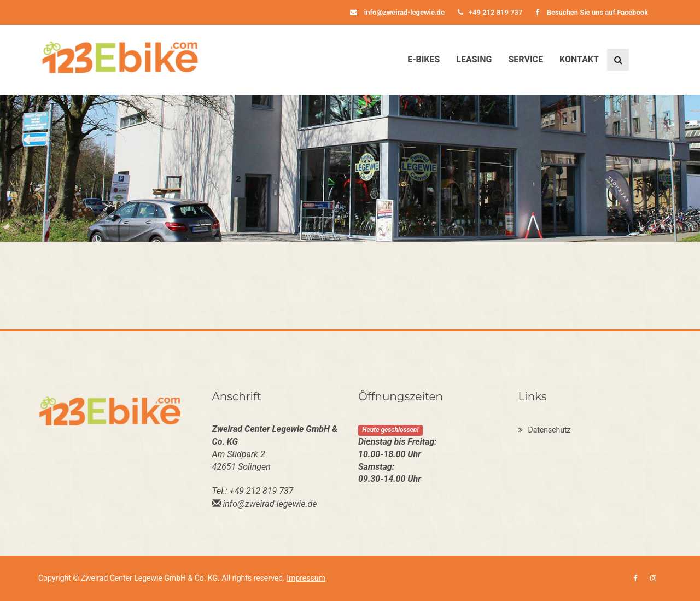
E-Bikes (424, 59)
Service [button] (526, 59)
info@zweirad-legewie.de (397, 12)
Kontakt (579, 59)
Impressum (306, 578)
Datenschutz (545, 430)
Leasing (474, 59)
